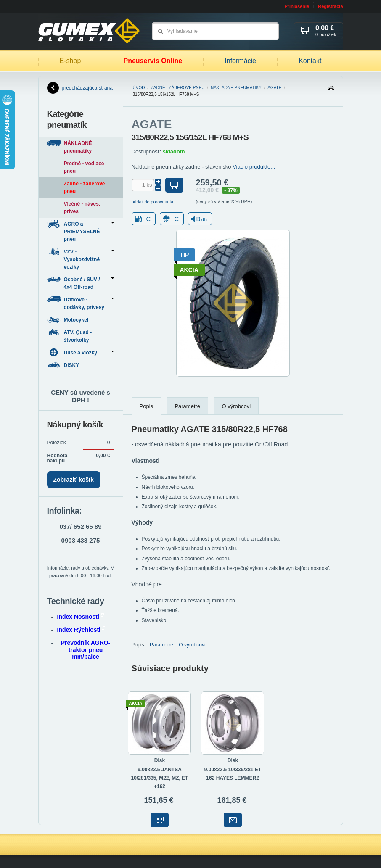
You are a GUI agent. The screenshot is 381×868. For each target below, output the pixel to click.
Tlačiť (331, 90)
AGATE (274, 88)
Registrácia (330, 6)
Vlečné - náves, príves (82, 208)
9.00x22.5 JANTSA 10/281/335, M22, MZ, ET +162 (159, 778)
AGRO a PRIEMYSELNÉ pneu (81, 231)
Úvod (139, 88)
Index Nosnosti (81, 617)
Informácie (240, 61)
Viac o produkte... (254, 167)
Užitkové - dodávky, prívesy (81, 303)
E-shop (70, 61)
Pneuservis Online (153, 61)
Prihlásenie (297, 6)
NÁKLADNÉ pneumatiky (236, 88)
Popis (147, 406)
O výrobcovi (236, 406)
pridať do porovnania (153, 202)
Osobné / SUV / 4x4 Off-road (81, 283)
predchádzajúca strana (80, 88)
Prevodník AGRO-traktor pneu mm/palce (86, 650)
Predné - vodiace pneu (84, 167)
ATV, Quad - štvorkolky (70, 336)
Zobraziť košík (74, 480)
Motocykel (69, 320)
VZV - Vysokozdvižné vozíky (81, 259)
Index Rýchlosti (81, 630)
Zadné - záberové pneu (178, 88)
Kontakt (310, 61)
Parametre (187, 406)
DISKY (64, 365)
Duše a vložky (81, 352)
